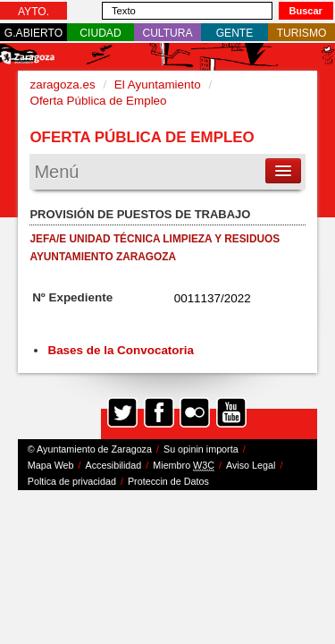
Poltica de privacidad (72, 481)
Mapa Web (51, 465)
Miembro (184, 466)
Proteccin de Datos (168, 481)
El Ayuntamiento (158, 85)
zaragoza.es (62, 85)
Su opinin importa (201, 449)
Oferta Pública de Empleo (98, 101)
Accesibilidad (114, 465)
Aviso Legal (251, 465)
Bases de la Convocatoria (122, 350)
